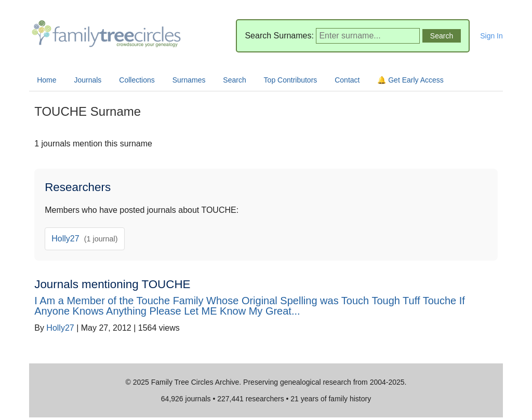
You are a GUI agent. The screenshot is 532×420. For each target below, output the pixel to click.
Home (46, 80)
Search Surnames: (279, 36)
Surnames (189, 80)
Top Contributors (291, 80)
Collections (137, 80)
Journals (88, 80)
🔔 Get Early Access (410, 80)
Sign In (491, 36)
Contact (347, 80)
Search (234, 80)
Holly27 (84, 239)
